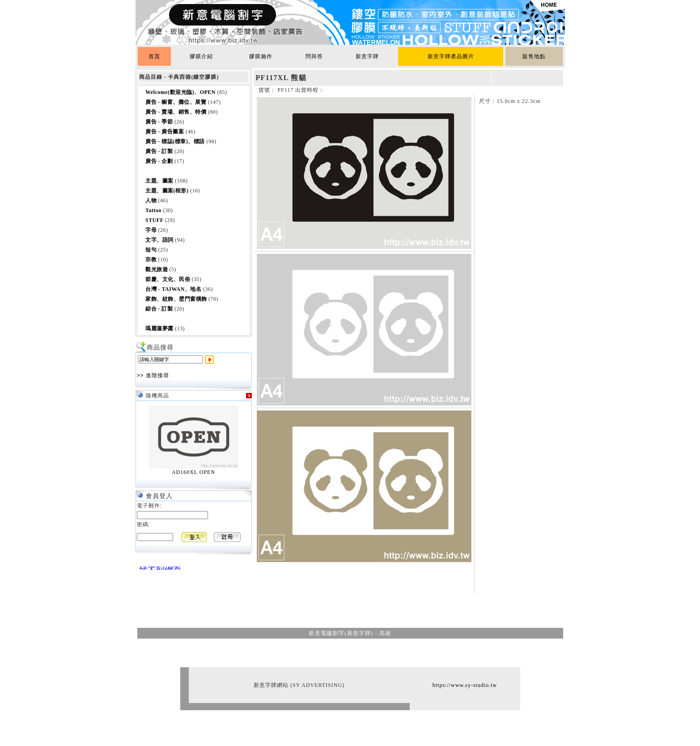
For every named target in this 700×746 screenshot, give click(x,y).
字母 (151, 230)
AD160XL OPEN (193, 472)
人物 (151, 200)
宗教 (151, 260)
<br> (158, 566)
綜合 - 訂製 (159, 309)
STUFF (155, 220)
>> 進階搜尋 (153, 375)
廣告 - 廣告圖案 (165, 132)
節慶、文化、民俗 (168, 279)
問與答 (314, 56)
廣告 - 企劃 (159, 161)
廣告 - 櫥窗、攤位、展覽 (176, 102)
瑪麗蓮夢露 (159, 328)
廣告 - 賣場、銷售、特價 (176, 112)
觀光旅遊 (157, 269)
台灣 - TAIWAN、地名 (173, 289)
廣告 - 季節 (159, 122)
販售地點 (534, 56)
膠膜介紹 (201, 56)
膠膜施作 (261, 56)
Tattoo (153, 210)
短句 (151, 250)
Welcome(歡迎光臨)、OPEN (180, 92)
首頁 (154, 56)
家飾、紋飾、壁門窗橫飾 (176, 299)
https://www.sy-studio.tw (465, 685)
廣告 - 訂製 (159, 151)
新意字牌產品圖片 (451, 56)
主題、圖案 (159, 181)
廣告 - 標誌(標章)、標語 (175, 141)
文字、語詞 (159, 240)
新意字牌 (367, 56)
